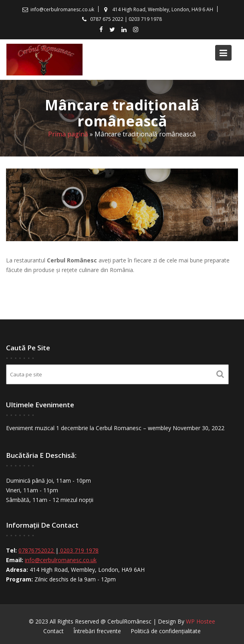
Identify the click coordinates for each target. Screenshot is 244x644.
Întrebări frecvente (97, 631)
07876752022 (38, 550)
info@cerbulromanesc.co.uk (62, 560)
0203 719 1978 (79, 550)
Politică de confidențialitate (166, 631)
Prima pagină (68, 134)
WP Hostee (201, 621)
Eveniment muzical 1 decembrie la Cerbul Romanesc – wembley (89, 428)
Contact (53, 631)
